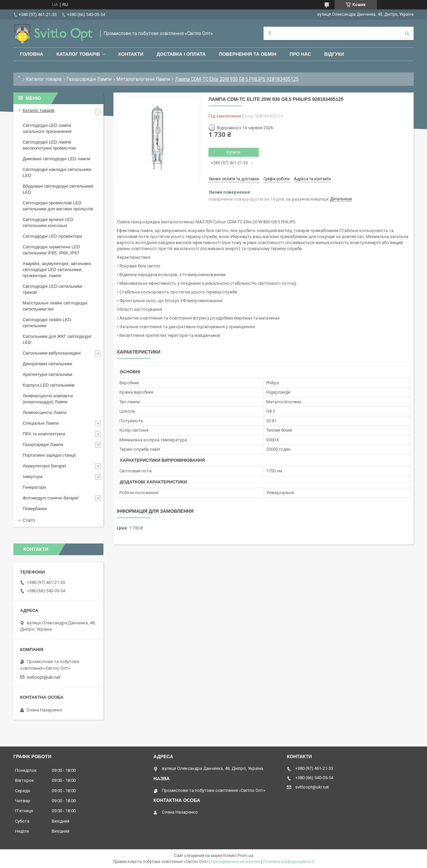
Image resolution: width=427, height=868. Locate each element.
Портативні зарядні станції (49, 455)
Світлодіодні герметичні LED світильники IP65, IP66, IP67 (51, 250)
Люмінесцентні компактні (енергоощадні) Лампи (48, 399)
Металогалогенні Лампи (143, 79)
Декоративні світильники (47, 364)
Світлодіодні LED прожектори (52, 236)
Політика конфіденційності (289, 862)
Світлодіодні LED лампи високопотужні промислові (49, 145)
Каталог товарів (78, 54)
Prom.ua (246, 856)
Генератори (34, 487)
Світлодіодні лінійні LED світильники (47, 323)
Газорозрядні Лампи (89, 79)
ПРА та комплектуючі (44, 434)
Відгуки (334, 54)
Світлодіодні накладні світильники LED (57, 172)
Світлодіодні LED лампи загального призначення (47, 128)
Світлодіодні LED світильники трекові (52, 289)
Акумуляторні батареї (44, 466)
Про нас (300, 54)
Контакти (131, 54)
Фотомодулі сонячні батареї (51, 498)
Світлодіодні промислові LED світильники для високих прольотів (58, 206)
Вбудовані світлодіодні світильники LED (58, 189)
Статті (29, 520)
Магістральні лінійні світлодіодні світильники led (55, 306)
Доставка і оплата (181, 54)
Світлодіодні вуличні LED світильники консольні (48, 223)
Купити (234, 152)
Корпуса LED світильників (49, 385)
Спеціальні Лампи (41, 423)
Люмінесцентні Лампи (45, 412)
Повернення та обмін (248, 54)
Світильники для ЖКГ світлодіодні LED (57, 339)
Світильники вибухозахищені (52, 353)
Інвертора (33, 477)
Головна (32, 54)
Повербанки (35, 509)
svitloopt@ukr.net (44, 677)
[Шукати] (407, 33)
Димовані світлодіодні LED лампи (56, 159)
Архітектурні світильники (48, 374)
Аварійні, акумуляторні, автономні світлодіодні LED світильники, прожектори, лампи (57, 270)
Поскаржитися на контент (236, 862)
